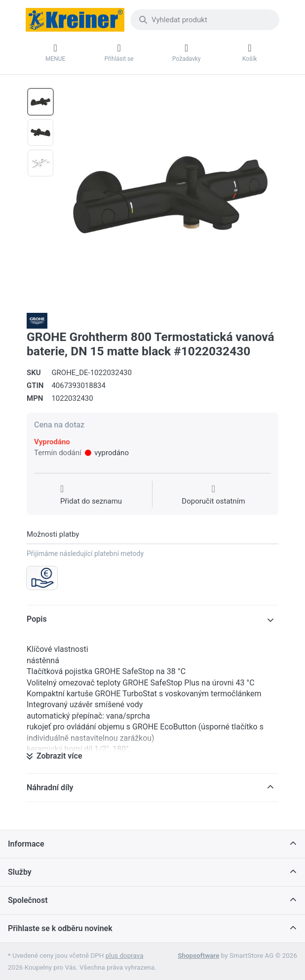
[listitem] (170, 195)
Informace (26, 844)
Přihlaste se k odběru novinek (60, 928)
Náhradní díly (50, 788)
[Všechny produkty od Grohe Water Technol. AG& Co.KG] (37, 320)
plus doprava (125, 955)
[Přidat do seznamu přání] (91, 495)
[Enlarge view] (170, 195)
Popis (37, 619)
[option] (40, 102)
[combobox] (205, 20)
